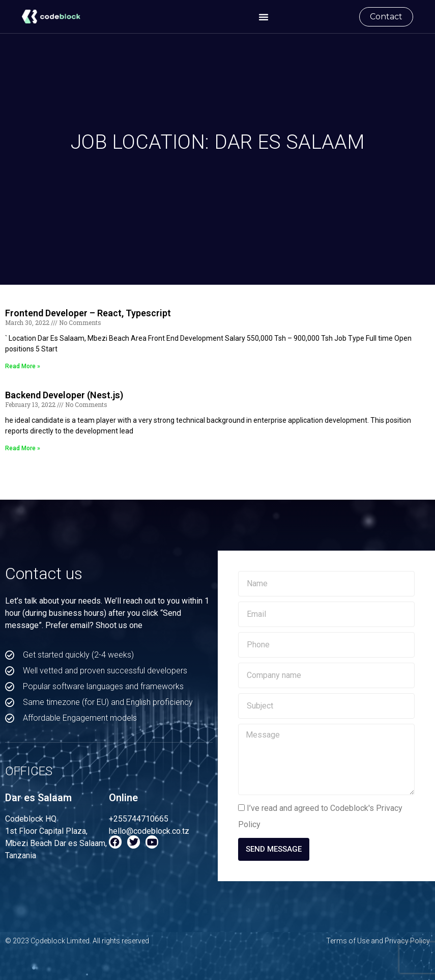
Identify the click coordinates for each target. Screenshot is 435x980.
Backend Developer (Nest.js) (64, 395)
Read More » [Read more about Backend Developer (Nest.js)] (23, 448)
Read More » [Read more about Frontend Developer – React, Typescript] (23, 366)
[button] (264, 17)
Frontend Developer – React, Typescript (88, 313)
